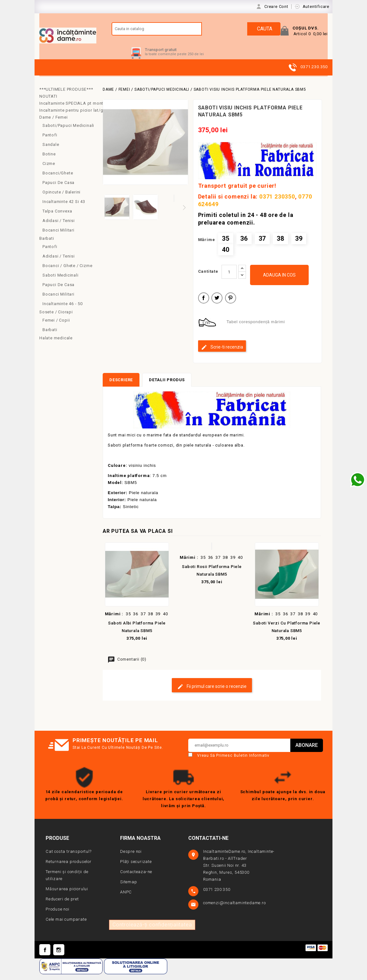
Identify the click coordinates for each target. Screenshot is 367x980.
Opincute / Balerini (61, 198)
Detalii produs (167, 386)
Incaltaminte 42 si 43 (64, 208)
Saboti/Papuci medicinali (68, 131)
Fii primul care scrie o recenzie (212, 693)
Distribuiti (204, 305)
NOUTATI (48, 102)
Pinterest (231, 305)
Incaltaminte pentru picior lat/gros (69, 116)
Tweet (217, 305)
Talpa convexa (57, 217)
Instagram (59, 956)
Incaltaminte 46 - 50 (63, 310)
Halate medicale (56, 344)
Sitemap (129, 888)
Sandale (51, 150)
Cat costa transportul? (69, 857)
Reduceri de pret (62, 905)
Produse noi (58, 915)
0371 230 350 (217, 895)
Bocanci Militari (58, 236)
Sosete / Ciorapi (56, 318)
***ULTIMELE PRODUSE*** (66, 95)
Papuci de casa (58, 189)
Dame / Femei (54, 123)
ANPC (126, 898)
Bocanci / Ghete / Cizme (67, 272)
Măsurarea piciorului (67, 895)
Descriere (121, 386)
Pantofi (50, 141)
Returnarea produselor (69, 868)
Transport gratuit (161, 56)
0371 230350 (277, 203)
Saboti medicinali (61, 281)
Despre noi (131, 857)
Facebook (45, 956)
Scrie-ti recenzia (222, 353)
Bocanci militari (58, 300)
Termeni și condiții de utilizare (67, 881)
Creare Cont (277, 7)
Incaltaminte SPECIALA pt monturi (69, 109)
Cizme (49, 170)
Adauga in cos (279, 281)
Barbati (47, 244)
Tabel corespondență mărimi (256, 328)
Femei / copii (56, 326)
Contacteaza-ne (136, 878)
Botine (49, 160)
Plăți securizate (136, 868)
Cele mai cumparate (66, 925)
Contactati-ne (208, 844)
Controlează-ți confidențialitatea (152, 931)
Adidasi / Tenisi (59, 227)
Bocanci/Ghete (58, 179)
